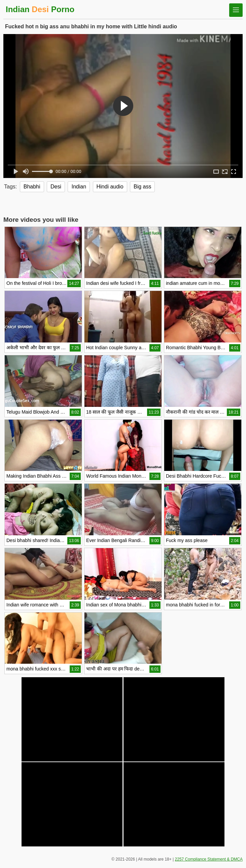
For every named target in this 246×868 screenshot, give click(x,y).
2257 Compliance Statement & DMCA (209, 859)
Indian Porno (40, 9)
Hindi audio (110, 187)
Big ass (142, 187)
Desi (56, 187)
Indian (79, 187)
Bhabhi (32, 187)
